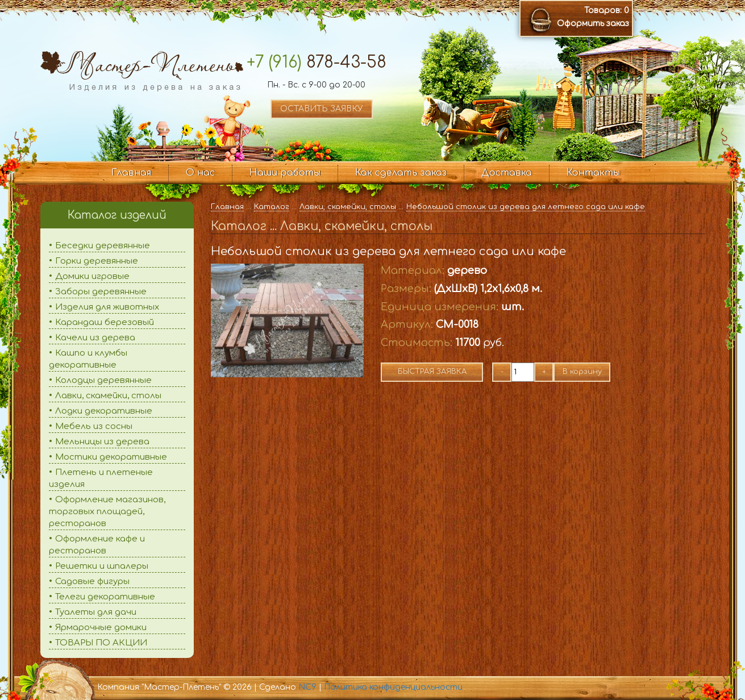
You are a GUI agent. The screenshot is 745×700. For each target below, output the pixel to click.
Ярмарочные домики (101, 628)
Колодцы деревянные (103, 380)
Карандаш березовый (105, 322)
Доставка (507, 173)
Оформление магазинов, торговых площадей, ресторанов (107, 512)
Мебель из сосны (94, 426)
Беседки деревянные (103, 246)
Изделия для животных (107, 307)
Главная (131, 173)
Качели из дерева (95, 338)
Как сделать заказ (401, 173)
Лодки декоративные (104, 411)
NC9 (307, 687)
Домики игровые (92, 276)
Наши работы (285, 173)
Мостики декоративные (111, 457)
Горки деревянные (97, 261)
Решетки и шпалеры (102, 566)
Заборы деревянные (101, 292)
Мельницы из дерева (102, 442)
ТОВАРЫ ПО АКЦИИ (101, 643)
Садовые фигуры (92, 582)
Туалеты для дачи (96, 612)
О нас (200, 173)
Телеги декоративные (105, 597)
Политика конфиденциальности (393, 687)
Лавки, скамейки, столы (108, 396)
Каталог (272, 207)
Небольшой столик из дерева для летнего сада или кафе (526, 207)
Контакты (593, 173)
